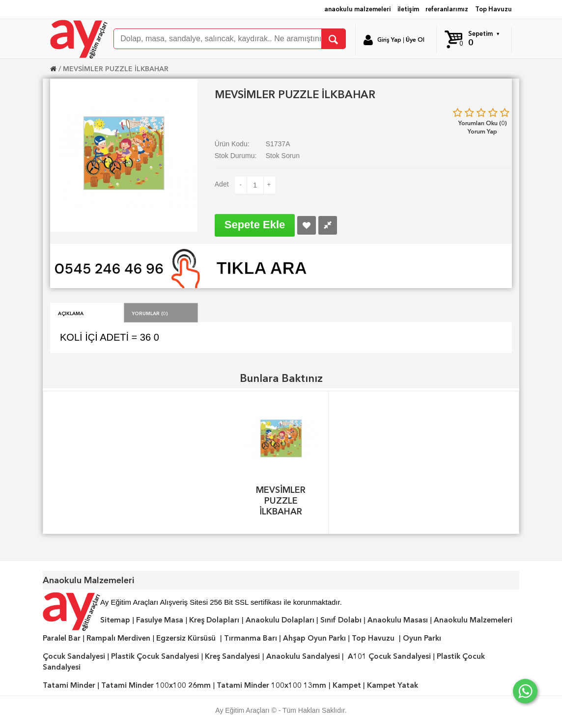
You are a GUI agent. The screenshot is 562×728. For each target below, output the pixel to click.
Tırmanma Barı (251, 638)
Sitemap (115, 620)
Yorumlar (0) (150, 313)
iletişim (408, 9)
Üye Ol (415, 40)
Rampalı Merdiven (118, 638)
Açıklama (71, 313)
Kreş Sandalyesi (232, 656)
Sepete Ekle (255, 225)
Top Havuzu (493, 9)
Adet (222, 184)
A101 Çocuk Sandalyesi (389, 656)
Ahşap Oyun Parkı (314, 638)
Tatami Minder (69, 685)
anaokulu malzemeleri (357, 9)
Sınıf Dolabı (341, 620)
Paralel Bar (62, 638)
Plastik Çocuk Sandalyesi (155, 656)
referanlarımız (447, 9)
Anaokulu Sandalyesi (303, 656)
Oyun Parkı (422, 638)
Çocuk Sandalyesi (74, 656)
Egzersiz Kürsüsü (186, 638)
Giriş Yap (389, 40)
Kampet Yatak (393, 685)
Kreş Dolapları (214, 620)
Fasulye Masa (160, 620)
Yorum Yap (482, 131)
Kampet (347, 685)
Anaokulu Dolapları (280, 620)
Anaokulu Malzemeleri (473, 620)
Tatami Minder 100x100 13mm (271, 685)
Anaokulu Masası (398, 620)
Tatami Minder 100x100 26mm (156, 685)
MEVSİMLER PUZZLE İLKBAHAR (116, 69)
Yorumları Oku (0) (483, 123)
